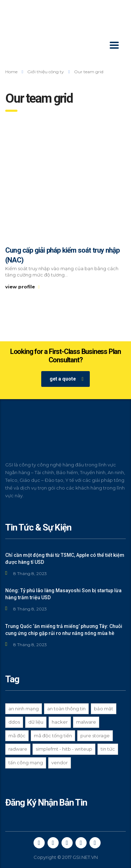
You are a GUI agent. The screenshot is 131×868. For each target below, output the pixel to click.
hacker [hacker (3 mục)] (60, 722)
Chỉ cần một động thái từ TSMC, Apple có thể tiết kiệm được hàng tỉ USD (65, 559)
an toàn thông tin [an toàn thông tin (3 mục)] (66, 709)
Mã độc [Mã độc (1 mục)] (17, 736)
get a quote (67, 379)
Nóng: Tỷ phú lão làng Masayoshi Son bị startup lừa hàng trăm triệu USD (63, 594)
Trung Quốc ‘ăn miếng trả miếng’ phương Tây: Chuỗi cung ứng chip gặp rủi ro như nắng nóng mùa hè (64, 630)
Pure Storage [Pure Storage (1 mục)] (95, 736)
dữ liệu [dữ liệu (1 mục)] (36, 722)
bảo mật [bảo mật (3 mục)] (104, 709)
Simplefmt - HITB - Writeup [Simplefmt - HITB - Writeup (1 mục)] (64, 749)
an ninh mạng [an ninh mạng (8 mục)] (24, 709)
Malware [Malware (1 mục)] (86, 722)
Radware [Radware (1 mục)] (18, 749)
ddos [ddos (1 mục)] (14, 722)
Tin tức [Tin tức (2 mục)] (108, 749)
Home (11, 72)
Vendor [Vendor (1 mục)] (60, 763)
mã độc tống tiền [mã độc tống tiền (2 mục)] (53, 736)
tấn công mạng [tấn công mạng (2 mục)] (26, 763)
